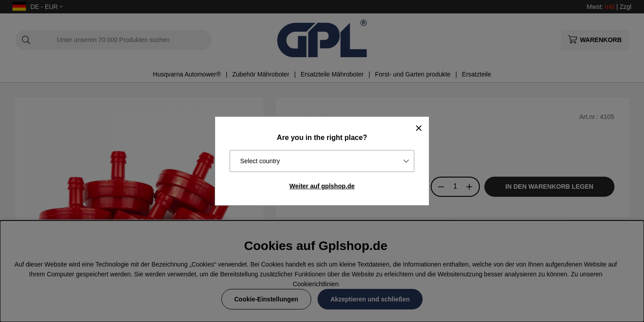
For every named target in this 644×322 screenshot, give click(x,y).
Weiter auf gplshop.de (322, 186)
